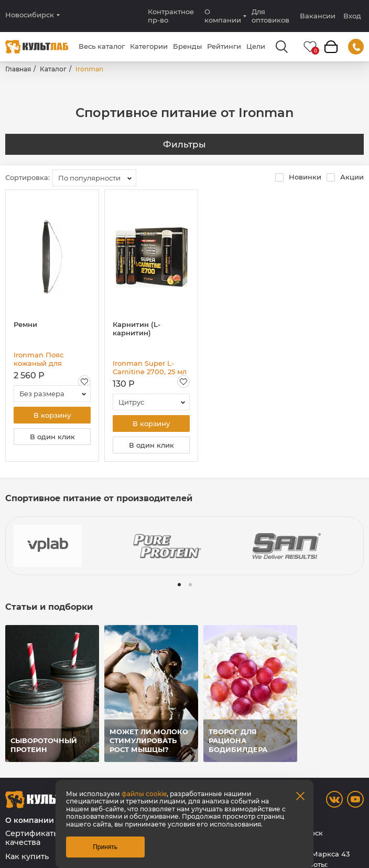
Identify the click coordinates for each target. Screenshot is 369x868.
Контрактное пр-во (171, 16)
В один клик (52, 437)
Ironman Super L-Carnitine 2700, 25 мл (150, 367)
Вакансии (318, 16)
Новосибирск (30, 15)
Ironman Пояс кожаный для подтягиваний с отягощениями (42, 359)
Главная (18, 69)
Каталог (53, 69)
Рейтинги (224, 46)
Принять (105, 847)
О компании (223, 16)
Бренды (187, 46)
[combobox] (94, 178)
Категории (149, 46)
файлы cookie (144, 794)
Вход (352, 16)
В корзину (52, 415)
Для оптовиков (270, 16)
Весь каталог (102, 46)
